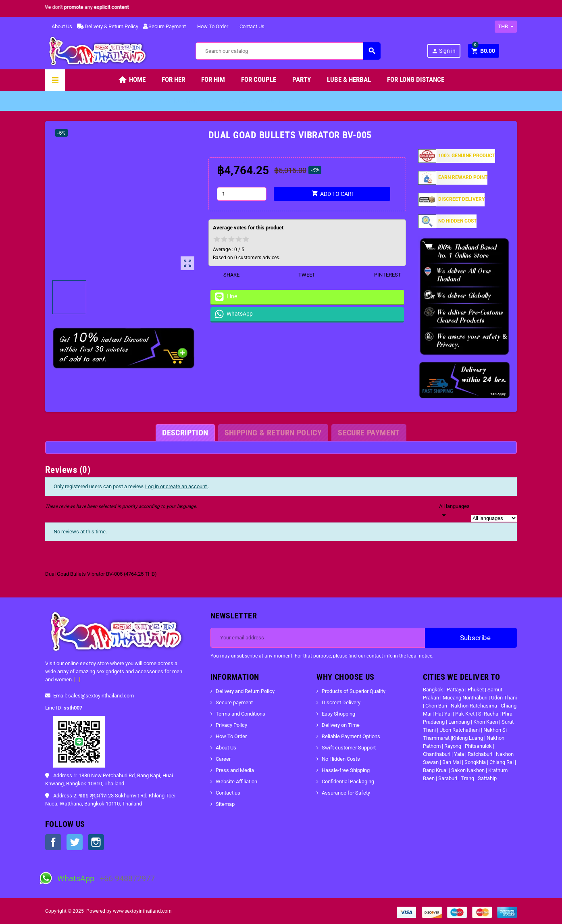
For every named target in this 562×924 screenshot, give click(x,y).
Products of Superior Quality (354, 691)
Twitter (75, 842)
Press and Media (235, 770)
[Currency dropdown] (506, 27)
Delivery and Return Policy (245, 691)
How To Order (209, 26)
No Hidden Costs (341, 759)
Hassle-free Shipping (346, 770)
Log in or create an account (177, 486)
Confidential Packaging (348, 781)
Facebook (53, 842)
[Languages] (454, 511)
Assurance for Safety (346, 793)
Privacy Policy (231, 725)
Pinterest (383, 275)
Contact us (228, 793)
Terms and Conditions (240, 714)
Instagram (96, 842)
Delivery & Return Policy (108, 26)
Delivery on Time (341, 725)
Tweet (302, 275)
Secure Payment (164, 26)
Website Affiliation (236, 781)
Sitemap (225, 804)
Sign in (443, 51)
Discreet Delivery (341, 702)
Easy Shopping (338, 714)
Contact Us (249, 26)
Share (226, 275)
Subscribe (471, 638)
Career (223, 759)
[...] (77, 679)
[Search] (288, 51)
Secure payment (234, 702)
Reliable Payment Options (351, 736)
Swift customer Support (349, 748)
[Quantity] (242, 194)
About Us (59, 26)
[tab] (185, 433)
